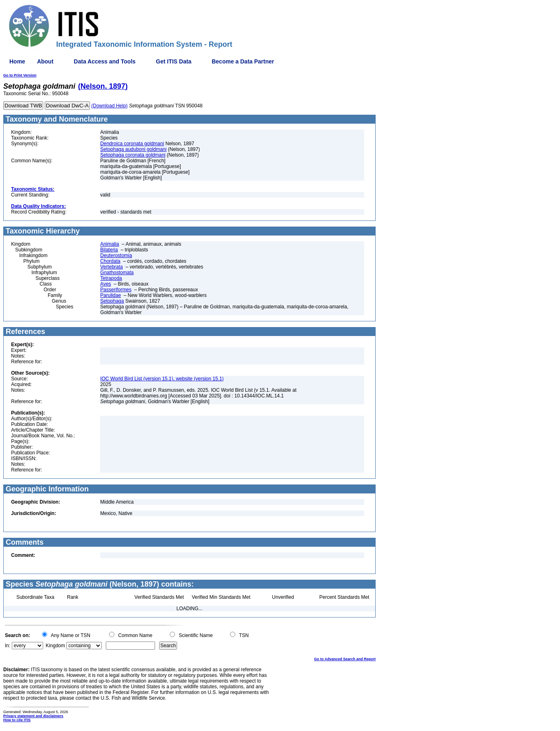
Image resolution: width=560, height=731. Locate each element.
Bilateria (109, 250)
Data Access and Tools (105, 61)
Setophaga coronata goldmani (133, 155)
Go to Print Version (20, 75)
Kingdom (55, 646)
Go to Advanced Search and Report (345, 659)
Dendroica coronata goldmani (132, 144)
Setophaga (112, 301)
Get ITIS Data (174, 61)
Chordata (110, 261)
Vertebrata (111, 267)
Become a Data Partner (243, 61)
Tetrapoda (111, 278)
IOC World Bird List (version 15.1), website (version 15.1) (162, 379)
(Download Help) (109, 106)
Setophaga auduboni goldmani (133, 149)
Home (17, 61)
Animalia (109, 244)
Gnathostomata (117, 273)
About (45, 61)
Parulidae (110, 295)
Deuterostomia (116, 255)
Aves (105, 284)
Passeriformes (116, 290)
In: (8, 646)
